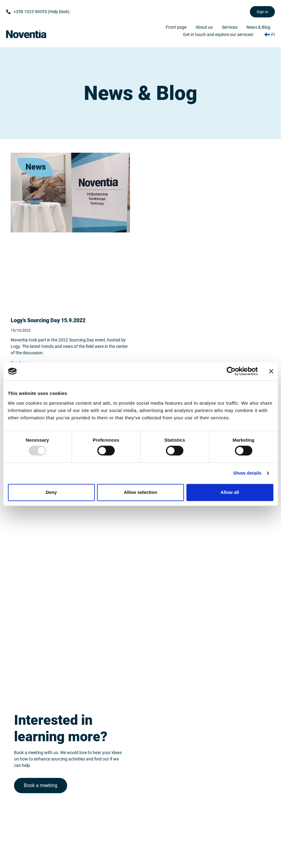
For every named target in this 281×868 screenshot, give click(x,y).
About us (204, 27)
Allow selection (140, 492)
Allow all (230, 492)
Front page (176, 27)
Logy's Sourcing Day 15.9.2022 (48, 320)
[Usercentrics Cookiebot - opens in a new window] (231, 371)
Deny (51, 492)
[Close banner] (271, 371)
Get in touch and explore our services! (218, 35)
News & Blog (258, 27)
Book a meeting (41, 784)
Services (230, 27)
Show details (247, 473)
